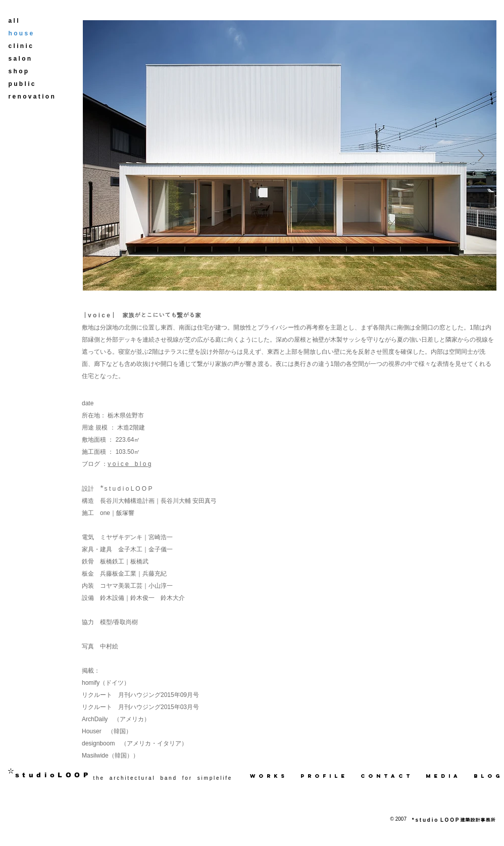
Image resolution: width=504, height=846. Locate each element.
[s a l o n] (28, 59)
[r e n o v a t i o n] (32, 97)
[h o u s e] (28, 34)
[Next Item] (481, 155)
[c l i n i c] (28, 46)
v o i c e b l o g (129, 464)
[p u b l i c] (28, 84)
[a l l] (28, 21)
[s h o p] (28, 72)
